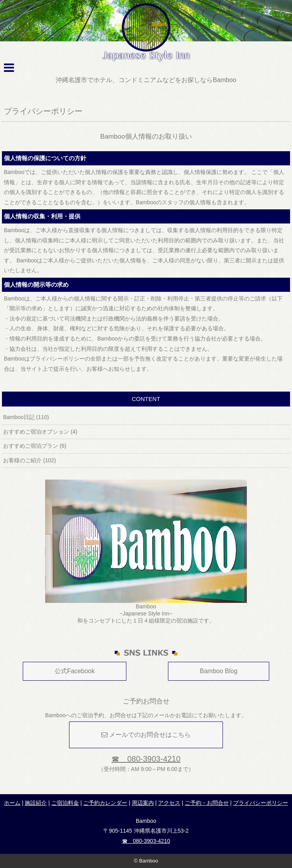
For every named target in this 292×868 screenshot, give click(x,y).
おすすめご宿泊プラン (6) (35, 446)
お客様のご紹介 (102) (30, 460)
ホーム (12, 803)
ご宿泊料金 (65, 803)
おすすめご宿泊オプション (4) (40, 432)
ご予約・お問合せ (207, 803)
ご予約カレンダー (105, 803)
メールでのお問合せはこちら (146, 735)
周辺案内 (143, 803)
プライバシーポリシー (261, 803)
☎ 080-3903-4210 (146, 759)
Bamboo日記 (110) (26, 417)
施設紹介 (36, 803)
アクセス (169, 803)
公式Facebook (75, 671)
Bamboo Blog (219, 671)
